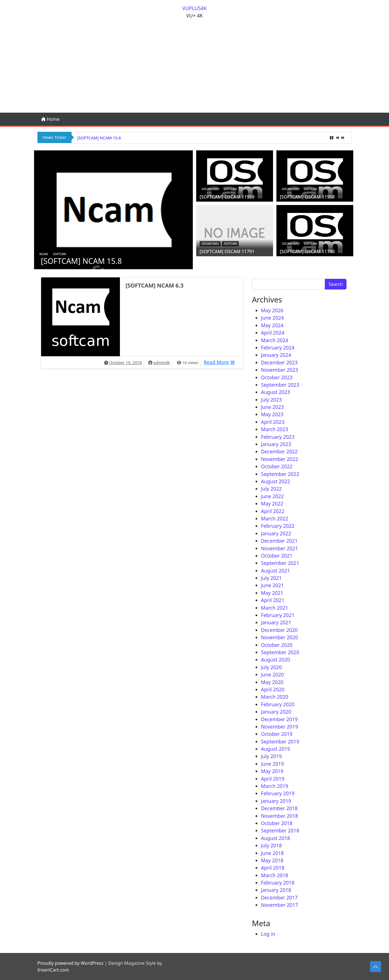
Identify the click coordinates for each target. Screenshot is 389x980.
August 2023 (275, 392)
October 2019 (277, 734)
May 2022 (272, 504)
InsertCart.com (53, 970)
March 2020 (275, 697)
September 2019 (280, 741)
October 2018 (277, 823)
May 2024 (272, 325)
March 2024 (275, 340)
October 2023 (277, 377)
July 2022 (271, 489)
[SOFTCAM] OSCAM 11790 (307, 251)
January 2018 (276, 890)
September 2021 (280, 563)
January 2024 (276, 355)
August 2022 (275, 481)
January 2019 (276, 801)
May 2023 (272, 414)
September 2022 (280, 474)
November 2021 (280, 548)
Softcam (59, 254)
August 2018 (275, 838)
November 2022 (280, 459)
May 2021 (272, 593)
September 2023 (280, 385)
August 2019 (275, 749)
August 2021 (275, 571)
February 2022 (278, 526)
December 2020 (279, 630)
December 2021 (279, 541)
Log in (268, 934)
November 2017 (280, 905)
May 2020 (272, 682)
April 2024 (273, 333)
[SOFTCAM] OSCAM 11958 (307, 197)
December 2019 (279, 719)
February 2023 (278, 437)
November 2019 (280, 727)
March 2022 (275, 518)
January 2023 (276, 444)
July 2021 (271, 578)
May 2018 (272, 860)
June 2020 (272, 674)
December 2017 (279, 897)
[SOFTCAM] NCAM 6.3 (155, 285)
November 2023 (280, 370)
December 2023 (279, 362)
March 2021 (275, 608)
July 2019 (271, 756)
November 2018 (280, 816)
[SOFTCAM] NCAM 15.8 (99, 138)
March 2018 (275, 875)
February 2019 (278, 793)
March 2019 (275, 786)
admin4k (162, 363)
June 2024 (272, 318)
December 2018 (279, 808)
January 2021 (276, 622)
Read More (221, 362)
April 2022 (273, 511)
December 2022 (279, 451)
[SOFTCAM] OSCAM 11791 (227, 251)
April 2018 (273, 868)
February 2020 (278, 704)
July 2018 (271, 845)
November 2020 (280, 637)
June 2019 (272, 764)
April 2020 (273, 689)
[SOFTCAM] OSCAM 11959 (227, 197)
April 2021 (273, 600)
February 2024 (278, 348)
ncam (44, 254)
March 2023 (275, 429)
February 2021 (278, 615)
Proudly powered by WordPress (70, 963)
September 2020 (280, 652)
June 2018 (272, 853)
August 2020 (275, 660)
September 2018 (280, 830)
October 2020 (277, 645)
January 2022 (276, 533)
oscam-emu (210, 189)
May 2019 (272, 771)
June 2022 (272, 496)
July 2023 (271, 400)
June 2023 (272, 407)
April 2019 (273, 779)
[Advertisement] (195, 70)
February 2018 (278, 883)
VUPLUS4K (195, 8)
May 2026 (272, 310)
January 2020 (276, 712)
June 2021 (272, 585)
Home (50, 119)
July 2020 (271, 667)
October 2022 (277, 466)
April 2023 (273, 422)
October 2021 (277, 556)
